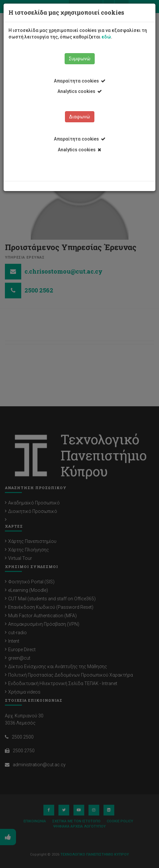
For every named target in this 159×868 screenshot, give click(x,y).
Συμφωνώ (80, 59)
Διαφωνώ (80, 117)
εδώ (106, 37)
